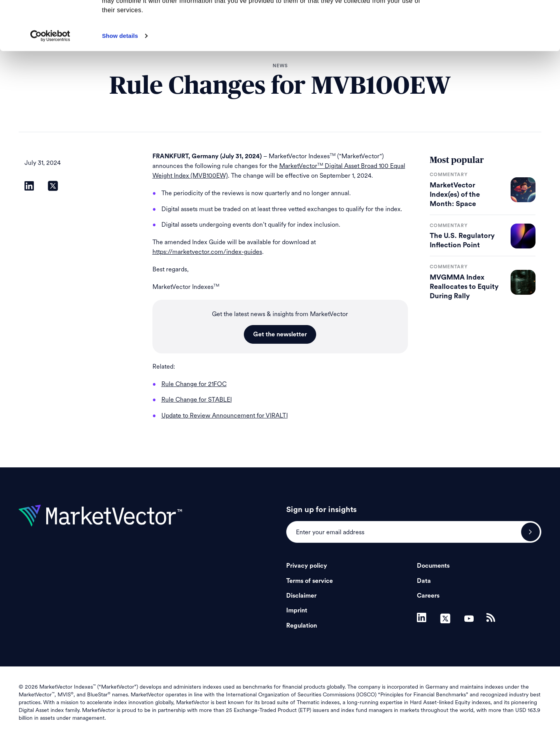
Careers (428, 596)
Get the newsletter (280, 334)
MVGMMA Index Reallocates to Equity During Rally (464, 287)
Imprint (297, 610)
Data (424, 581)
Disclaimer (301, 596)
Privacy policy (307, 566)
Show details (120, 82)
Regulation (302, 626)
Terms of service (310, 581)
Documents (433, 566)
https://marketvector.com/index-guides (207, 252)
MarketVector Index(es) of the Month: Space (455, 194)
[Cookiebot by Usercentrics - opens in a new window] (50, 82)
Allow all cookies (495, 19)
